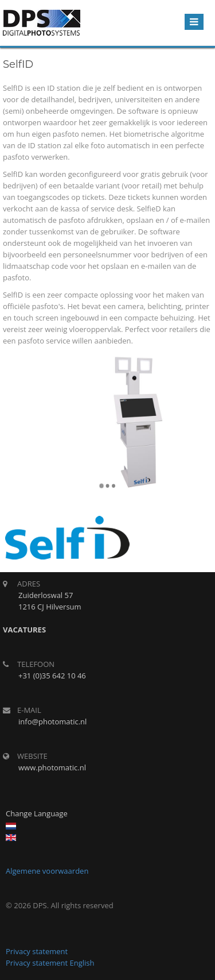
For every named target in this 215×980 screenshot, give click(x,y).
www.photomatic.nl (52, 767)
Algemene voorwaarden (47, 871)
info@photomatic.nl (52, 722)
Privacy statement (37, 951)
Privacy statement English (50, 963)
